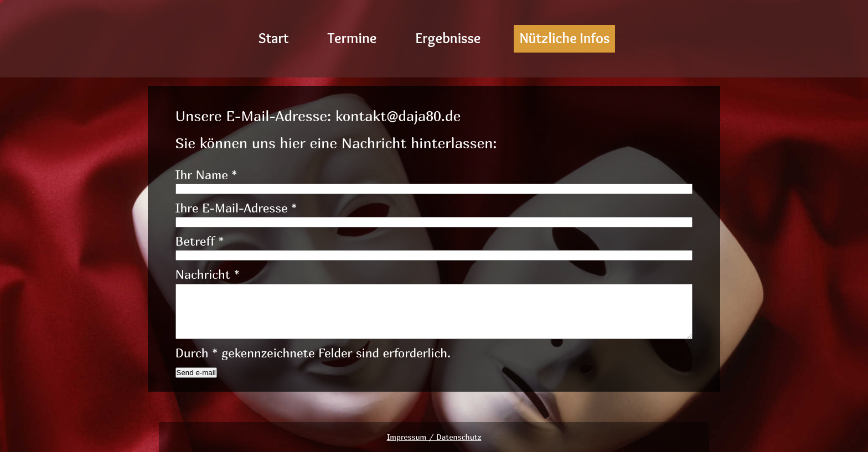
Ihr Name (206, 175)
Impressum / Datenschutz (434, 437)
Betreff (200, 241)
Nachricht (208, 274)
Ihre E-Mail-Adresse (236, 208)
